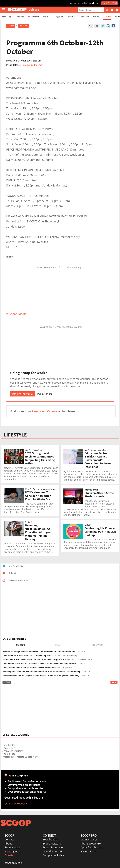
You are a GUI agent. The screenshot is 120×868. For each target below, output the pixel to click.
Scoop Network (52, 844)
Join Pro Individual (23, 394)
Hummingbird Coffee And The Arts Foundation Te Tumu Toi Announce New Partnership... (42, 672)
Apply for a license (91, 847)
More (114, 682)
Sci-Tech (85, 17)
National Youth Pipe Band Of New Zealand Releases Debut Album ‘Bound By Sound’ (40, 651)
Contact (9, 840)
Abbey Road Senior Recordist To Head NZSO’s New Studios (29, 668)
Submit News (12, 847)
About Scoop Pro (91, 844)
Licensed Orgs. (89, 840)
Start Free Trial (110, 3)
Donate (9, 855)
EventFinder (9, 745)
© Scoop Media (14, 863)
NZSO (69, 668)
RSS (7, 682)
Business (72, 17)
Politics (47, 17)
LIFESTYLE (15, 435)
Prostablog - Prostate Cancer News (21, 757)
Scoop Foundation (54, 847)
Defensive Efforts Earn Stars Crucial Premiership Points (28, 656)
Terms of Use (88, 851)
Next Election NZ (52, 851)
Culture (107, 17)
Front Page (7, 17)
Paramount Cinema (32, 65)
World (96, 17)
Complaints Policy (53, 855)
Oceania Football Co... (84, 660)
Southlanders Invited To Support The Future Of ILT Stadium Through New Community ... (42, 676)
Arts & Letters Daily (12, 751)
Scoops (20, 17)
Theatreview (9, 748)
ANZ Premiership (70, 656)
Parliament (34, 17)
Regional (59, 17)
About (8, 844)
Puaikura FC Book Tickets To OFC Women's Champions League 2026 (34, 660)
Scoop (11, 26)
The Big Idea (9, 754)
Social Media (50, 840)
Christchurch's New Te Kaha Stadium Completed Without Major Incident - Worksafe (40, 664)
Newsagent (11, 851)
